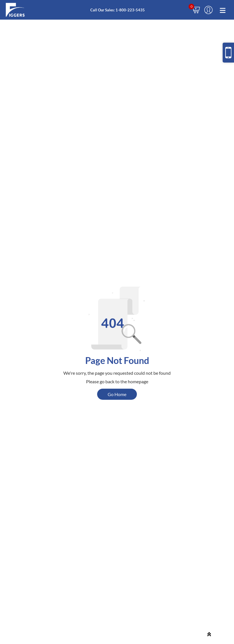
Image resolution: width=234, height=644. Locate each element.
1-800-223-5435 (130, 10)
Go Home (117, 394)
